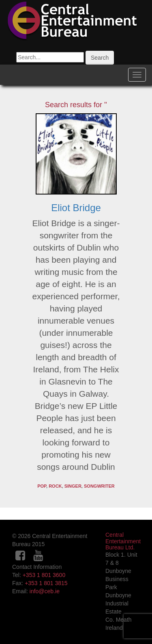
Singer (73, 486)
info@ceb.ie (45, 591)
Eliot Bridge (76, 208)
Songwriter (99, 486)
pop (42, 486)
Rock (55, 486)
